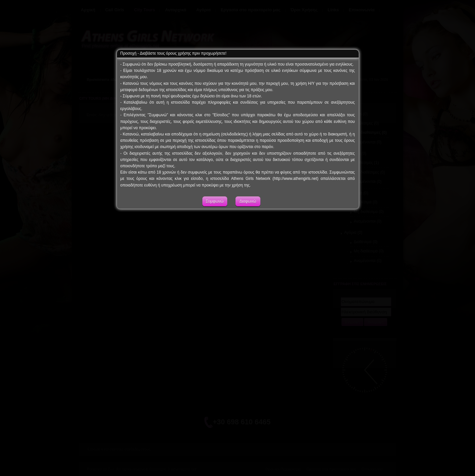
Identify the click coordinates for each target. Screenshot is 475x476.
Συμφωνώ (214, 208)
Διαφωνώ (248, 208)
